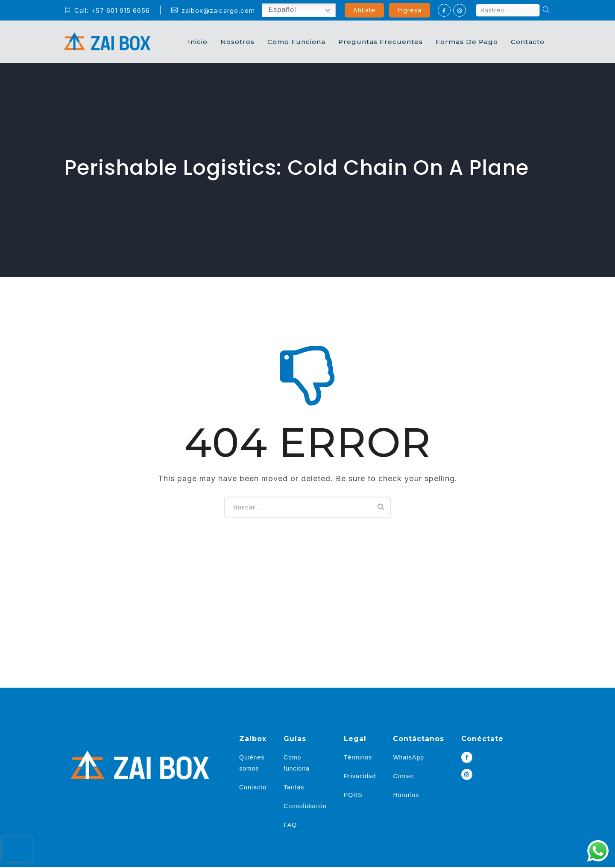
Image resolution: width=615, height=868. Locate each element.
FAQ (290, 825)
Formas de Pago (467, 42)
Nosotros (237, 42)
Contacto (528, 42)
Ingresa (410, 10)
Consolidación (305, 806)
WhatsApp (409, 757)
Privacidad (360, 776)
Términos (358, 757)
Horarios (406, 795)
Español (276, 10)
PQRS (353, 795)
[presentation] (17, 849)
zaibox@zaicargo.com (213, 10)
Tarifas (294, 787)
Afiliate (364, 10)
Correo (403, 776)
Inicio (198, 42)
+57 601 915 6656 (120, 10)
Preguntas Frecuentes (381, 42)
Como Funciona (296, 42)
